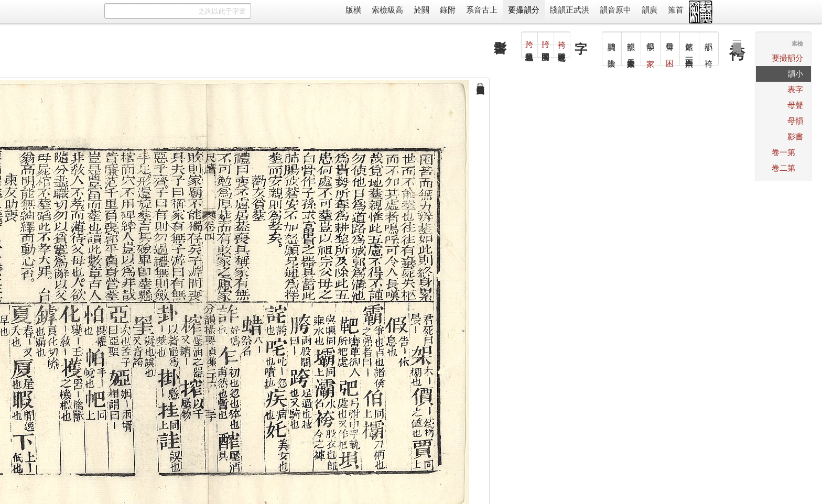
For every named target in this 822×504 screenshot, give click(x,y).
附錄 (448, 10)
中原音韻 (615, 10)
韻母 (795, 121)
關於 (421, 10)
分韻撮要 (524, 10)
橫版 (353, 10)
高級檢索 (387, 10)
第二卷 (783, 168)
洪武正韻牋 (570, 10)
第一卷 (783, 152)
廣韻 (650, 10)
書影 (795, 136)
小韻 (795, 74)
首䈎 (676, 10)
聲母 (795, 105)
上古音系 (482, 10)
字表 (795, 89)
